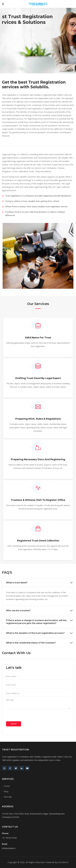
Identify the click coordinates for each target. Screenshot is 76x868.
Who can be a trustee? (18, 611)
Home (7, 786)
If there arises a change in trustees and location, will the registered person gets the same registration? (36, 622)
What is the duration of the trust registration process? (35, 633)
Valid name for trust (38, 338)
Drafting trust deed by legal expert (38, 378)
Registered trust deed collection (38, 541)
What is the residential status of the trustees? (31, 643)
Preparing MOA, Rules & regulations (38, 419)
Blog (6, 791)
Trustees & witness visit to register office (38, 500)
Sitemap (8, 797)
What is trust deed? (17, 583)
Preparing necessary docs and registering (38, 459)
